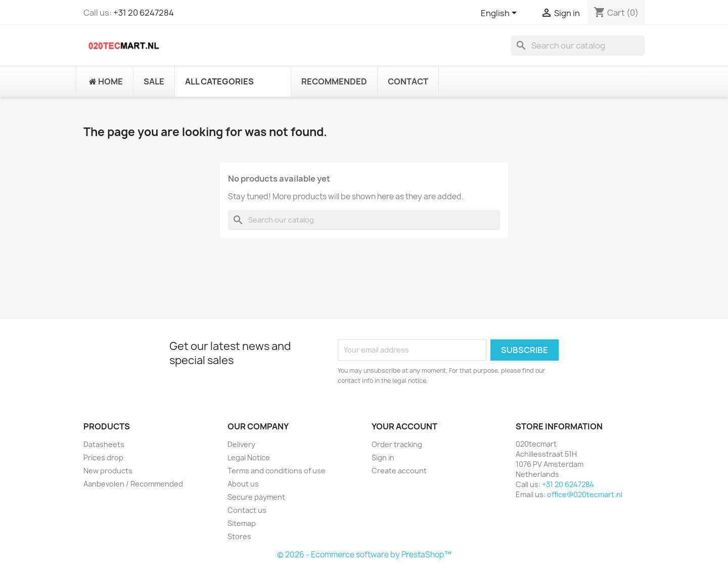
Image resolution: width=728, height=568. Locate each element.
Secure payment (256, 497)
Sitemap (242, 523)
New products (108, 471)
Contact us (247, 510)
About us (243, 484)
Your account (404, 426)
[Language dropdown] (500, 14)
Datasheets (104, 444)
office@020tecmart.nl (585, 494)
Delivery (241, 444)
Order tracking (397, 444)
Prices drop (103, 457)
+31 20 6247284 (144, 13)
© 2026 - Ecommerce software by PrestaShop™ (364, 555)
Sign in (383, 457)
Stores (239, 536)
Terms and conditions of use (277, 471)
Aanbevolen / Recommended (133, 484)
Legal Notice (249, 457)
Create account (399, 471)
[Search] (578, 46)
